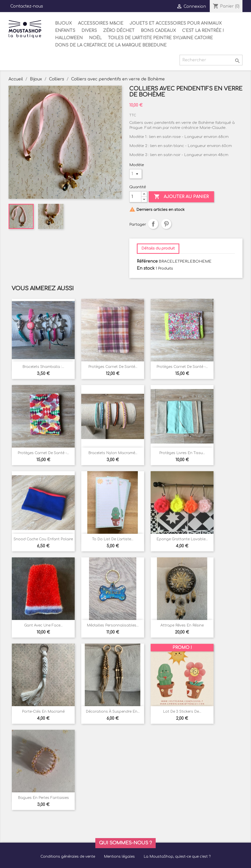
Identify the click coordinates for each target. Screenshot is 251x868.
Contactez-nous (27, 6)
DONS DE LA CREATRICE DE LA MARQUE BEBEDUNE (111, 45)
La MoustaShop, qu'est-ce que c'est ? (177, 857)
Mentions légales (119, 857)
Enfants (65, 31)
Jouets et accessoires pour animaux (176, 23)
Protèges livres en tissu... (182, 453)
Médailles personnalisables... (113, 625)
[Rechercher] (211, 60)
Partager (153, 224)
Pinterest (166, 224)
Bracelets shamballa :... (43, 367)
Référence (147, 261)
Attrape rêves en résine (182, 625)
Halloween (69, 38)
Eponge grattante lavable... (182, 539)
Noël (95, 38)
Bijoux (63, 23)
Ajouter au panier (181, 197)
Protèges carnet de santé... (113, 367)
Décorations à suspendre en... (113, 712)
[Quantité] (135, 197)
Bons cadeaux (158, 31)
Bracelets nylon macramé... (113, 453)
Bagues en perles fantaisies (43, 798)
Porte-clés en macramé (43, 712)
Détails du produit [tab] (158, 248)
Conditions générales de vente (68, 857)
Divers (89, 31)
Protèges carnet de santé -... (182, 367)
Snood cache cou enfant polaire (43, 539)
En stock (146, 268)
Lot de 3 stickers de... (182, 712)
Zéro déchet (119, 31)
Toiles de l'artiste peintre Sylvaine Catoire (160, 38)
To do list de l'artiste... (113, 539)
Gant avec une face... (43, 625)
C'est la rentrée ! (203, 31)
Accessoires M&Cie (101, 23)
